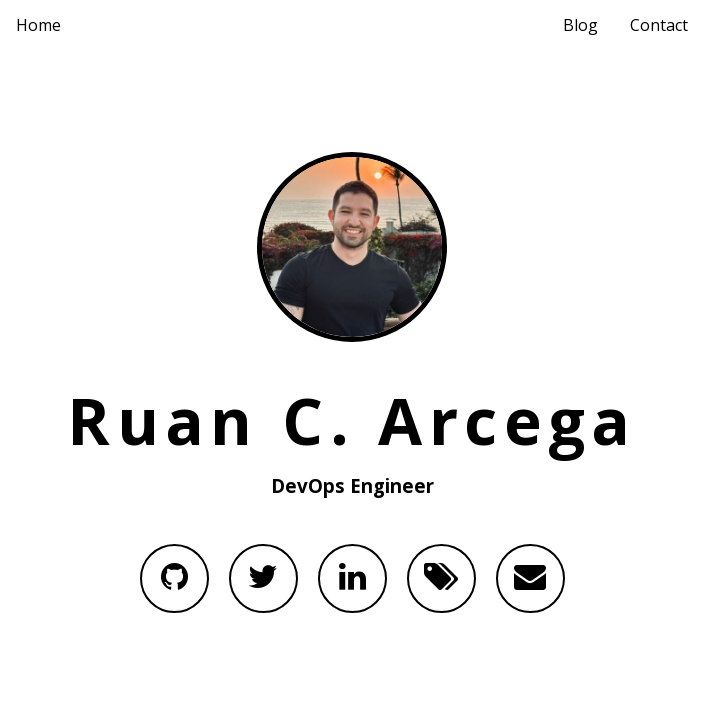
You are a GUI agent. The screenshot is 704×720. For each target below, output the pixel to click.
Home (38, 25)
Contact (659, 25)
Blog (580, 25)
